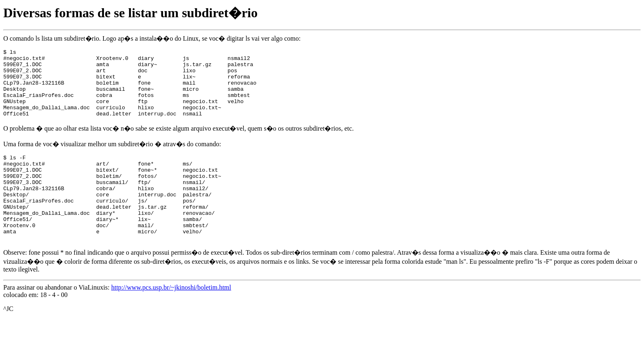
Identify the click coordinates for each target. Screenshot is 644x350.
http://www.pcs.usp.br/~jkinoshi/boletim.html (171, 318)
